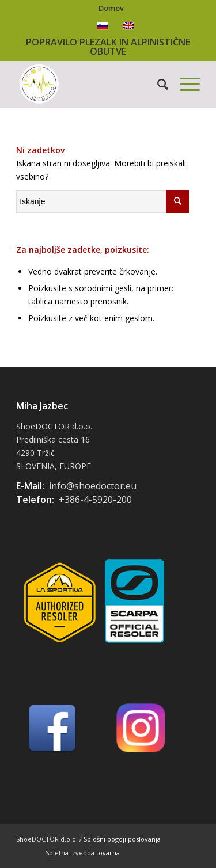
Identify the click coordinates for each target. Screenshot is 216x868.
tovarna (108, 853)
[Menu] (184, 84)
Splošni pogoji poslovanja (122, 839)
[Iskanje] (157, 84)
